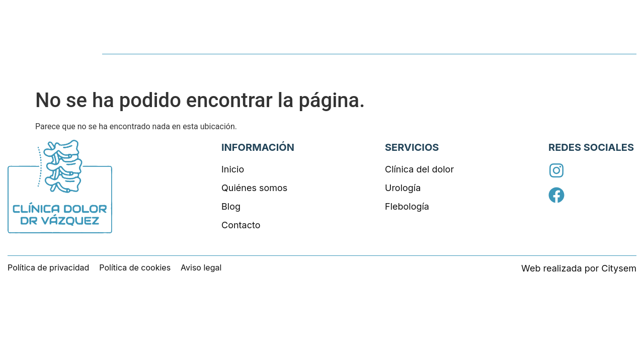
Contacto (614, 42)
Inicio (390, 42)
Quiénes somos (507, 42)
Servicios (438, 42)
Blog (566, 42)
